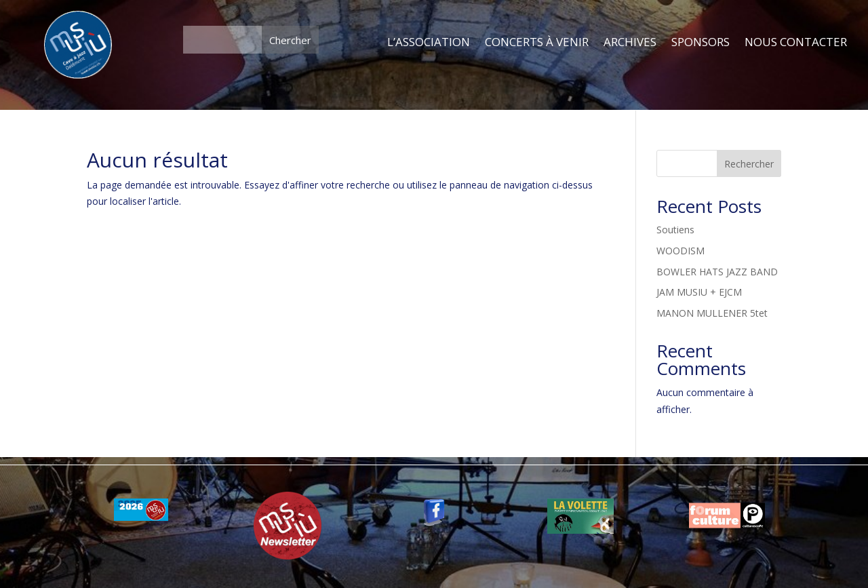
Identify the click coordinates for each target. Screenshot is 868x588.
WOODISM (680, 251)
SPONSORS (701, 43)
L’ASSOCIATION (429, 43)
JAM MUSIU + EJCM (699, 292)
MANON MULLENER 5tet (712, 313)
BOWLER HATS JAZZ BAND (717, 272)
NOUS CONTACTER (796, 43)
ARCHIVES (630, 43)
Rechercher (749, 164)
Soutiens (675, 230)
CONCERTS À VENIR (537, 43)
